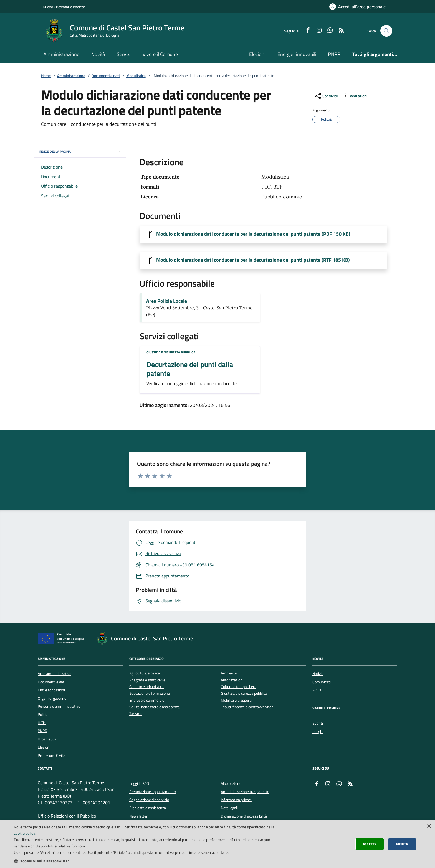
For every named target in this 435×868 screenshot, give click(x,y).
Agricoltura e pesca (145, 673)
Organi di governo (52, 698)
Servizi (124, 54)
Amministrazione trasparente (245, 792)
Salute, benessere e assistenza (155, 707)
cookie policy (25, 833)
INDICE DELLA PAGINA (80, 152)
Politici (43, 714)
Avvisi (317, 690)
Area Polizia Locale (167, 301)
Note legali (229, 808)
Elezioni (257, 54)
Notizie (318, 674)
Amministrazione (61, 54)
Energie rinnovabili (297, 54)
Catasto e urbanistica (146, 687)
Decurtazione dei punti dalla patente (190, 369)
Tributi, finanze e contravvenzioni (248, 707)
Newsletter (138, 816)
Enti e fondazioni (51, 690)
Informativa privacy (237, 800)
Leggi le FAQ (139, 783)
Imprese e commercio (147, 700)
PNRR (334, 54)
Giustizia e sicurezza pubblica (171, 352)
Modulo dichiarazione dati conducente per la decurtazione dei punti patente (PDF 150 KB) (253, 234)
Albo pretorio (231, 783)
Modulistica (136, 76)
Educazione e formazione (150, 693)
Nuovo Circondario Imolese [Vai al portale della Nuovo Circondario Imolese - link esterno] (64, 7)
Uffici (42, 723)
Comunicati (322, 682)
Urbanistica (47, 739)
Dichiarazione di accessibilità (244, 816)
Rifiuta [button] (402, 844)
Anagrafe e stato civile (147, 680)
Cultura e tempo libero (239, 687)
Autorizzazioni (232, 680)
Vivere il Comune (160, 54)
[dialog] (217, 844)
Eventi (318, 723)
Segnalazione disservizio (149, 800)
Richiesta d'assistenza (148, 808)
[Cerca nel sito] (386, 31)
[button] (145, 861)
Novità (98, 54)
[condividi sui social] (326, 96)
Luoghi (318, 732)
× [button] (429, 826)
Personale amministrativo (59, 706)
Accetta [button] (370, 844)
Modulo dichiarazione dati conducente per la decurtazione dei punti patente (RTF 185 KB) (253, 260)
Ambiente (229, 673)
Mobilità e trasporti (236, 700)
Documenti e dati (106, 76)
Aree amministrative (55, 674)
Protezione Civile (51, 755)
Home (46, 76)
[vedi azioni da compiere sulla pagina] (354, 96)
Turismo (136, 714)
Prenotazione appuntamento (153, 792)
